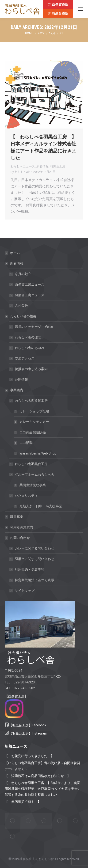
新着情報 (42, 166)
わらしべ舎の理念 (28, 337)
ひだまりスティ (24, 496)
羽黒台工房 (58, 166)
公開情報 (21, 379)
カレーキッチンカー (34, 422)
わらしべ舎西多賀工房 (29, 401)
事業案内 (14, 390)
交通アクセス (25, 358)
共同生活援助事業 (33, 485)
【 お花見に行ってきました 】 (29, 756)
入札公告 (21, 306)
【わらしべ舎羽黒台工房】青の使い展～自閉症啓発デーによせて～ (42, 766)
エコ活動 (26, 443)
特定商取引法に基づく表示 (34, 580)
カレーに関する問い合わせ (34, 548)
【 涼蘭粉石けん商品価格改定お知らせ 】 (38, 776)
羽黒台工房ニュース (30, 295)
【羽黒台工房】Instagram (28, 733)
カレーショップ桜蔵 (34, 411)
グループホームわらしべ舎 (32, 474)
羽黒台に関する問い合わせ (34, 559)
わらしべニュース (23, 166)
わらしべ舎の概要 (21, 316)
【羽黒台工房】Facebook (28, 725)
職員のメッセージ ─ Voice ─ (35, 327)
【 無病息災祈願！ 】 (23, 802)
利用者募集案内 (22, 527)
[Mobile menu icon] (80, 9)
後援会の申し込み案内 (31, 369)
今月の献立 (23, 274)
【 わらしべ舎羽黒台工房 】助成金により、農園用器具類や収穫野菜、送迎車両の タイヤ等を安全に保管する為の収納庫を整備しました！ (43, 789)
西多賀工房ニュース (30, 284)
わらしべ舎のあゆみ (30, 348)
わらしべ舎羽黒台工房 (31, 464)
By (20, 172)
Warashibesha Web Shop (38, 453)
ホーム (15, 253)
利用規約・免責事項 (30, 569)
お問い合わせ (18, 538)
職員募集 (17, 517)
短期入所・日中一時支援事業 (41, 506)
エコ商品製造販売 (33, 432)
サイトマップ (25, 591)
